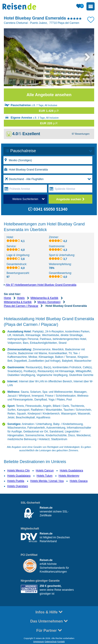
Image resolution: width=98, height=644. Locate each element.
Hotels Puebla (16, 481)
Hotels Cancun (45, 471)
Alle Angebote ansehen (49, 95)
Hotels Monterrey (69, 476)
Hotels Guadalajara (71, 471)
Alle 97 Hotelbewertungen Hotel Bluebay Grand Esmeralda (41, 285)
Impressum (39, 641)
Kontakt (61, 641)
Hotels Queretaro (18, 486)
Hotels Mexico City (18, 471)
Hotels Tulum (45, 476)
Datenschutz (51, 641)
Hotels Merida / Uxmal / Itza (47, 481)
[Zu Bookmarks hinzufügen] (91, 19)
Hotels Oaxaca (79, 481)
